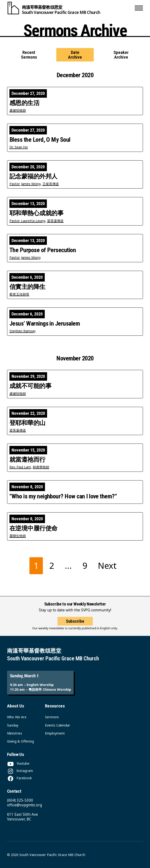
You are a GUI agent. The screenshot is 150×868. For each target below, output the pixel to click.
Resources (55, 706)
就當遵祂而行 (27, 460)
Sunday (13, 725)
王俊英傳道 (51, 184)
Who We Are (17, 717)
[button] (139, 8)
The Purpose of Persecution (43, 250)
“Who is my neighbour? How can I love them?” (63, 496)
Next (107, 566)
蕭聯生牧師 (18, 536)
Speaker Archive (121, 55)
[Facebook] (19, 778)
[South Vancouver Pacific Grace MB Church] (70, 8)
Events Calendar (58, 725)
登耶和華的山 (27, 423)
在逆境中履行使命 (33, 528)
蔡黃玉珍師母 (19, 294)
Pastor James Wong (25, 184)
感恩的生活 (24, 103)
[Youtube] (18, 763)
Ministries (15, 733)
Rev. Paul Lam (20, 467)
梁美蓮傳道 (55, 221)
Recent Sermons (29, 55)
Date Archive (75, 55)
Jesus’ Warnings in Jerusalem (45, 323)
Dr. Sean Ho (19, 147)
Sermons (52, 717)
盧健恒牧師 (18, 110)
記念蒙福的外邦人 (33, 176)
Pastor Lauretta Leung (27, 221)
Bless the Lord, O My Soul (40, 140)
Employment (55, 733)
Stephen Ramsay (22, 331)
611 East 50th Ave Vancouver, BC (22, 817)
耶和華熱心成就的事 (36, 213)
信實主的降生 (27, 287)
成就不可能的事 (30, 386)
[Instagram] (20, 771)
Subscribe (75, 621)
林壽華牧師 (41, 467)
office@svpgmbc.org (24, 805)
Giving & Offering (20, 741)
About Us (16, 706)
